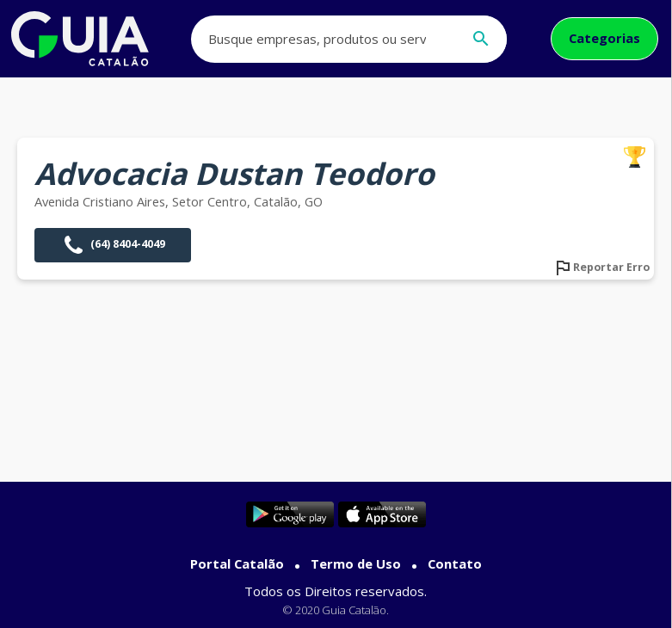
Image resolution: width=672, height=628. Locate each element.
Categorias (604, 38)
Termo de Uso (356, 563)
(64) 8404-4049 (113, 245)
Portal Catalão (237, 563)
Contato (455, 563)
